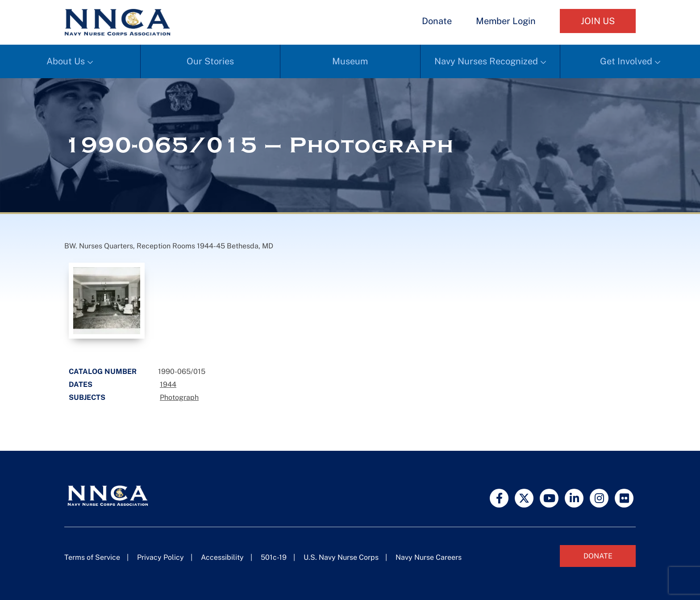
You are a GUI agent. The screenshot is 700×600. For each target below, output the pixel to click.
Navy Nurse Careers (429, 557)
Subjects (87, 397)
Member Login (506, 21)
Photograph (179, 397)
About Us (66, 61)
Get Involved (626, 61)
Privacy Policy (160, 557)
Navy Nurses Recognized (486, 61)
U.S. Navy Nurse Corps (341, 557)
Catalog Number (103, 371)
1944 (168, 384)
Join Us (598, 21)
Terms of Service (92, 557)
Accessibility (222, 557)
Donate (437, 21)
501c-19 (274, 557)
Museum (350, 61)
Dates (81, 384)
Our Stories (210, 61)
